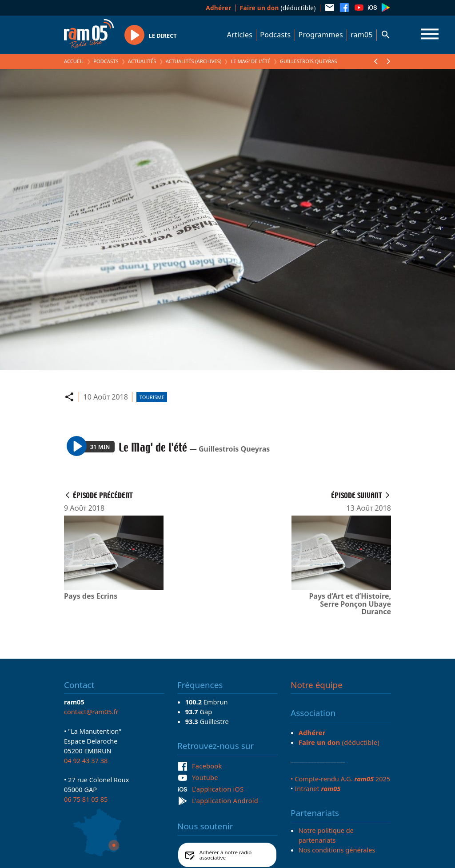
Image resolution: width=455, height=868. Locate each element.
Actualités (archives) (194, 61)
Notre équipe (317, 685)
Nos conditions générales (337, 850)
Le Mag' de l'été (250, 61)
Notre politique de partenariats (326, 835)
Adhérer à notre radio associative (226, 855)
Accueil (74, 61)
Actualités (142, 61)
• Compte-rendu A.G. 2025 (340, 779)
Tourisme (152, 397)
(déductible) (278, 8)
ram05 (362, 35)
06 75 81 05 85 (86, 799)
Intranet (317, 788)
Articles (240, 35)
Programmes (321, 35)
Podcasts (275, 35)
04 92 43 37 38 (86, 760)
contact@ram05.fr (91, 712)
